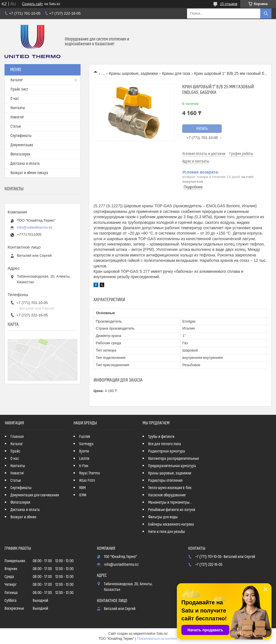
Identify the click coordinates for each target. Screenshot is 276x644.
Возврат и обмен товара (29, 173)
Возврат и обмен (23, 517)
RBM (82, 488)
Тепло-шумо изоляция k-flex (170, 488)
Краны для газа (176, 73)
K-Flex (84, 466)
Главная (17, 437)
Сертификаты (21, 136)
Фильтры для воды (163, 517)
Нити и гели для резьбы (167, 532)
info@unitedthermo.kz (35, 227)
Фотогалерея (20, 154)
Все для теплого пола (165, 444)
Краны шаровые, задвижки (133, 73)
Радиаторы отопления (165, 481)
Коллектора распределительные (173, 459)
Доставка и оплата (25, 164)
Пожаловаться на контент (157, 639)
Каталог (17, 80)
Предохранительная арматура (172, 466)
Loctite (84, 459)
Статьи (16, 127)
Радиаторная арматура (167, 451)
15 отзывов (229, 4)
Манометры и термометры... (170, 503)
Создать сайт (32, 4)
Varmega (86, 444)
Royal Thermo (89, 473)
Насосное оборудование (167, 495)
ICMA (83, 495)
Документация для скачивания (35, 495)
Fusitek (85, 437)
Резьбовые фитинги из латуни (172, 510)
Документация (22, 145)
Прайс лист (19, 89)
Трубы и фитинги (161, 437)
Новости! (17, 117)
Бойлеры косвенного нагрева (171, 524)
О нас (15, 99)
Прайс (15, 451)
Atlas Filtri (87, 481)
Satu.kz (162, 634)
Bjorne (84, 451)
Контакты (18, 108)
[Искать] (266, 13)
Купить (202, 129)
